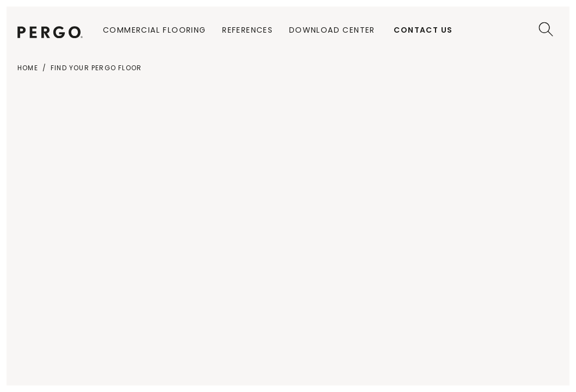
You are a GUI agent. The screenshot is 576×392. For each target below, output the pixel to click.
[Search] (546, 29)
